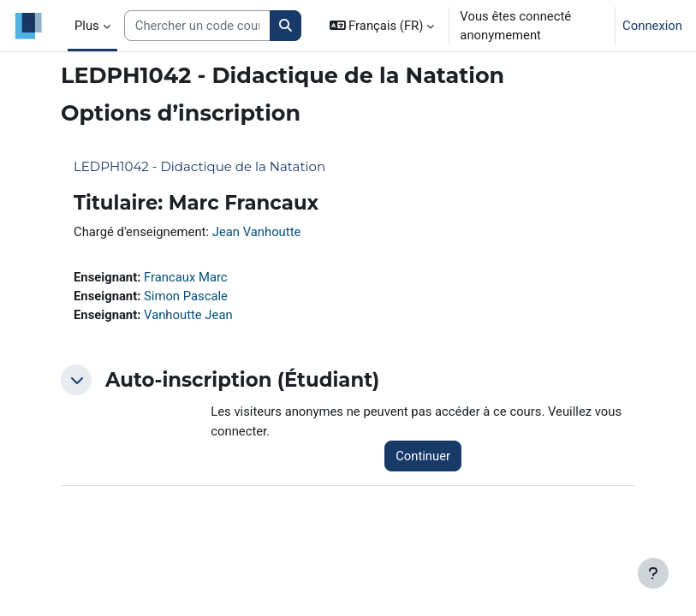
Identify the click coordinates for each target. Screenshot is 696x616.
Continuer (423, 456)
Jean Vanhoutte (257, 232)
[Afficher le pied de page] (653, 573)
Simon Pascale (186, 296)
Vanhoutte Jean (188, 315)
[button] (382, 26)
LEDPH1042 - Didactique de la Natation (199, 166)
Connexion (652, 26)
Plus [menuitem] (87, 26)
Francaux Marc (186, 277)
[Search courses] (197, 26)
